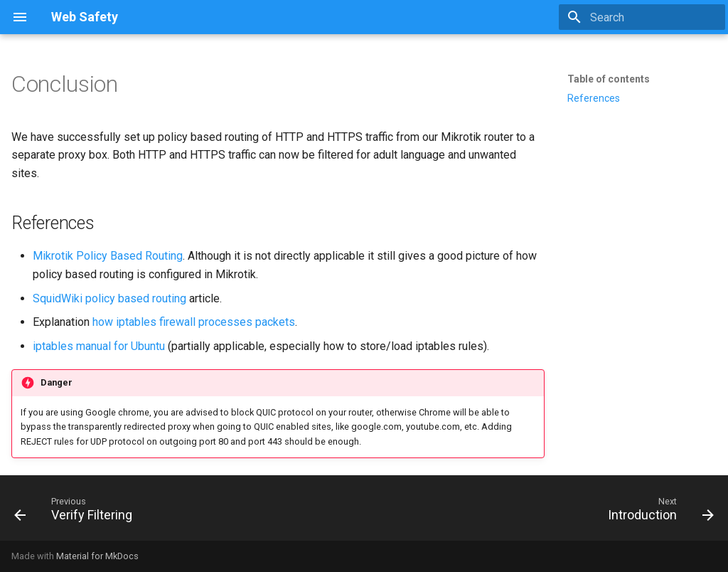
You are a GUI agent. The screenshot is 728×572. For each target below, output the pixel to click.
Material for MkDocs (97, 556)
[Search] (642, 17)
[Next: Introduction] (657, 512)
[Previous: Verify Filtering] (77, 512)
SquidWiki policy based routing (109, 298)
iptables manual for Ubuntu (99, 346)
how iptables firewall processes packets (194, 322)
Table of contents (609, 79)
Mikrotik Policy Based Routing (108, 256)
